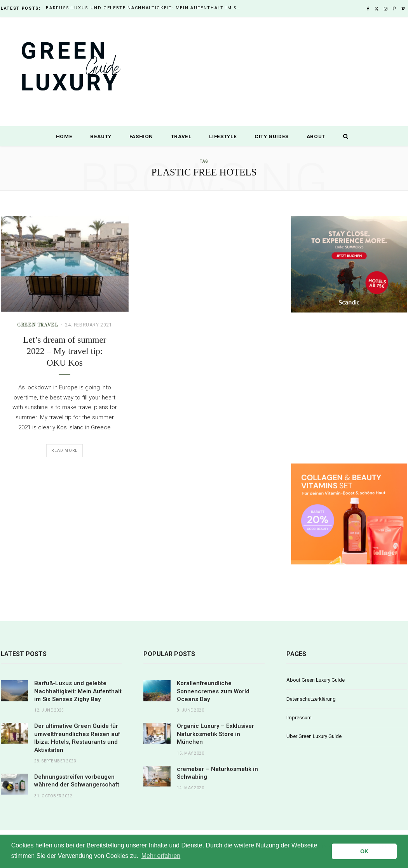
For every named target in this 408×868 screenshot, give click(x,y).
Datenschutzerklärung (311, 699)
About (316, 136)
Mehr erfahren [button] (161, 856)
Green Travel (38, 325)
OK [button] (364, 851)
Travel (181, 136)
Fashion (141, 136)
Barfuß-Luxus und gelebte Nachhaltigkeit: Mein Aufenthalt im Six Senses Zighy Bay (145, 8)
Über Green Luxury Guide (314, 736)
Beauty (101, 136)
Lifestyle (223, 136)
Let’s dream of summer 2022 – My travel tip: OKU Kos (65, 351)
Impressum (299, 718)
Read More (65, 450)
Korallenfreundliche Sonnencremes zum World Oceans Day (213, 691)
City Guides (272, 136)
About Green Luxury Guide (316, 680)
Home (64, 136)
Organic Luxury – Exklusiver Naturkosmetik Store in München (215, 734)
